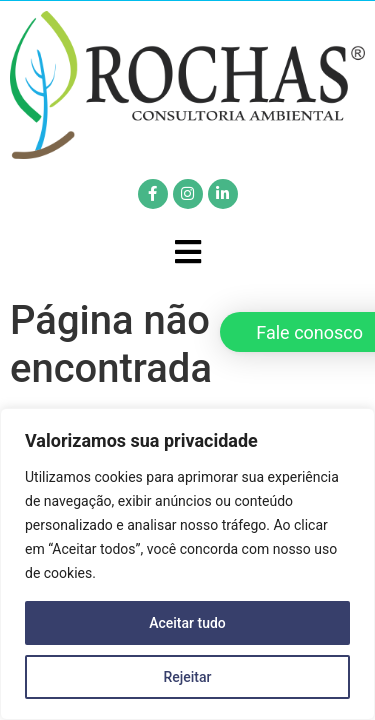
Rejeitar (187, 677)
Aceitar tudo (187, 623)
